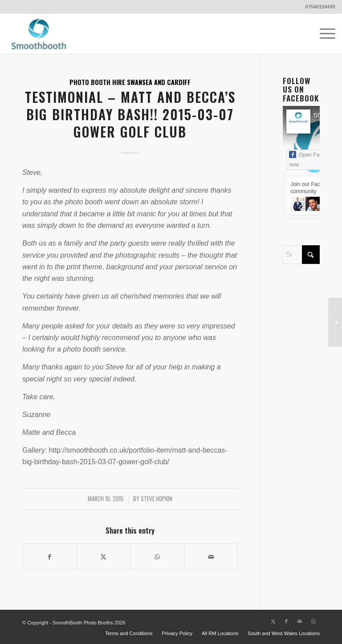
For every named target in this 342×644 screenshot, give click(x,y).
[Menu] (323, 34)
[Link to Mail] (300, 621)
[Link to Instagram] (313, 621)
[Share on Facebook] (50, 556)
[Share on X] (104, 556)
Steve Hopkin (157, 499)
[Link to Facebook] (286, 621)
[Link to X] (273, 621)
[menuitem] (323, 34)
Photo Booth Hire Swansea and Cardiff (130, 82)
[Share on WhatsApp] (157, 556)
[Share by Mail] (211, 556)
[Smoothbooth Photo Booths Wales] (39, 34)
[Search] (301, 255)
